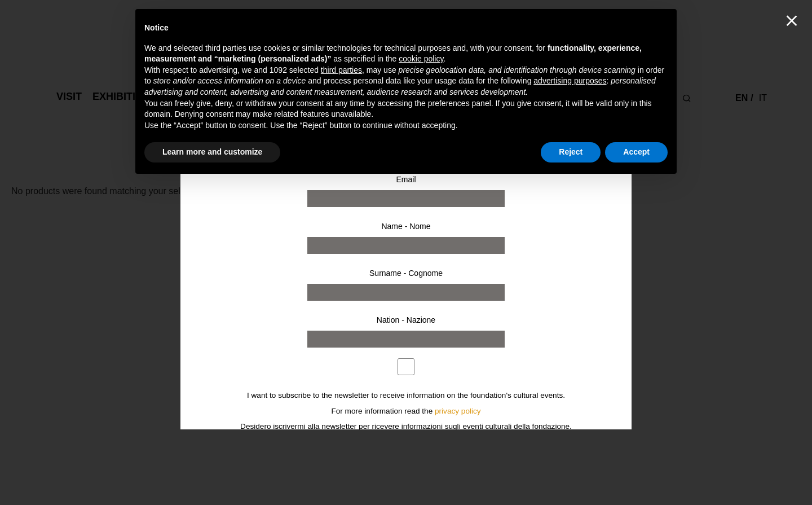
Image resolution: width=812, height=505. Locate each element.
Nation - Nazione (406, 320)
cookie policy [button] (421, 59)
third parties (341, 70)
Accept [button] (636, 152)
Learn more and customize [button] (212, 152)
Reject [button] (571, 152)
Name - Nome (406, 226)
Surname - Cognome (406, 273)
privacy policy (458, 411)
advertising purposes (570, 81)
